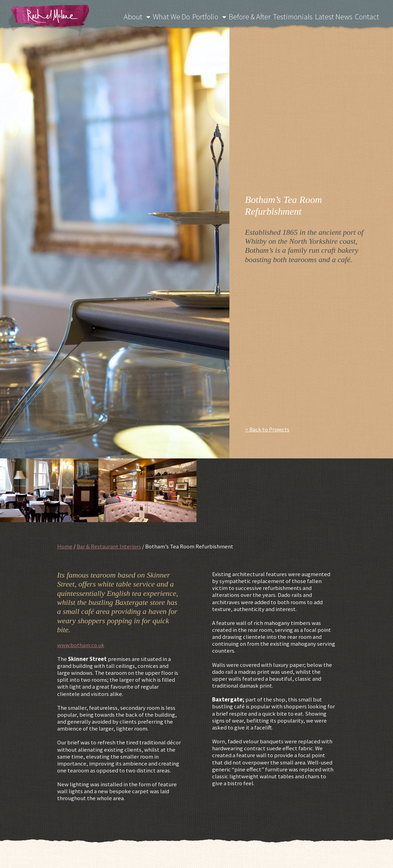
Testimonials (297, 16)
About (143, 16)
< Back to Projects (267, 429)
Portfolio (212, 16)
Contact (369, 16)
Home (65, 546)
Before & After (255, 16)
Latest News (336, 16)
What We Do (179, 16)
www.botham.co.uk (81, 645)
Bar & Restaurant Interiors (109, 546)
